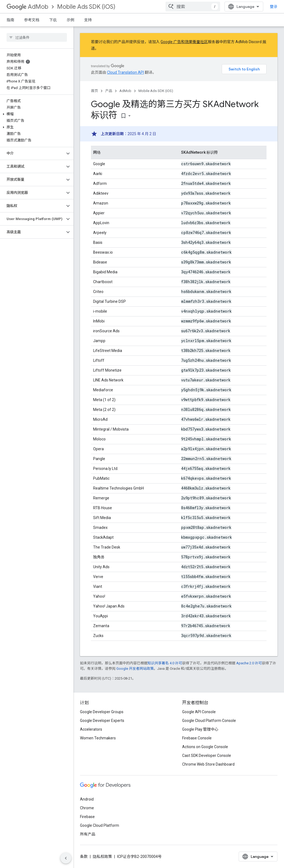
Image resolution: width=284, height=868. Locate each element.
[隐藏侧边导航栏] (66, 858)
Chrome (87, 808)
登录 (274, 7)
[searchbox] (37, 37)
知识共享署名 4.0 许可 (165, 663)
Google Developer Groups (102, 712)
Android (87, 799)
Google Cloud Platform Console (209, 721)
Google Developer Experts (102, 721)
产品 (109, 91)
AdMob (27, 7)
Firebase (87, 817)
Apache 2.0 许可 (249, 663)
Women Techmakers (98, 738)
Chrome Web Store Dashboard (208, 764)
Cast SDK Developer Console (207, 756)
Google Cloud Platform (100, 825)
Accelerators (91, 729)
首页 (94, 91)
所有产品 (88, 834)
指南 (10, 20)
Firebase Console (197, 738)
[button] (36, 114)
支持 (88, 20)
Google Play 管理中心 (200, 729)
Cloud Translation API (125, 72)
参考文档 (32, 20)
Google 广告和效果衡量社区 (184, 42)
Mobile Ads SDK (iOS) (86, 7)
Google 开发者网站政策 (135, 669)
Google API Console (199, 712)
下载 (53, 20)
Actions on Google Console (205, 747)
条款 (84, 857)
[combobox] (193, 7)
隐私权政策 (102, 857)
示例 (70, 20)
